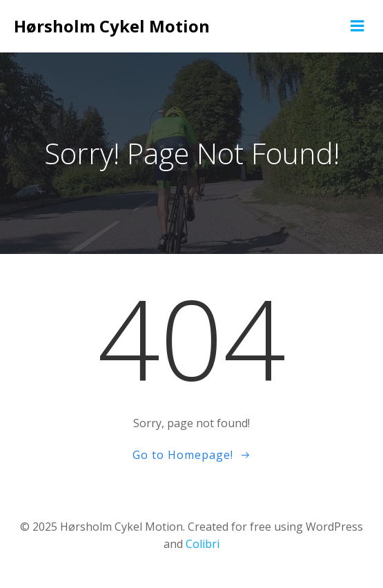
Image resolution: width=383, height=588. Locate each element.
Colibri (203, 544)
